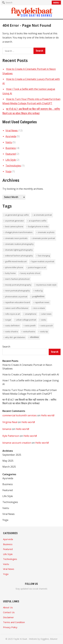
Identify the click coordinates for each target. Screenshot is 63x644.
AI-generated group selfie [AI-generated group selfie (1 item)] (17, 215)
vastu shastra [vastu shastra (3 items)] (12, 331)
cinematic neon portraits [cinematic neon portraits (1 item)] (16, 238)
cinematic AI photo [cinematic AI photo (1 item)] (46, 232)
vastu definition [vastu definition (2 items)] (12, 326)
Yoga (8, 171)
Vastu (9, 142)
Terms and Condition (14, 622)
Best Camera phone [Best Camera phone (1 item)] (14, 226)
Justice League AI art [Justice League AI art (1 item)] (37, 267)
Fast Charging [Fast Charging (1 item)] (44, 256)
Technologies (13, 166)
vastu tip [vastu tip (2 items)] (44, 331)
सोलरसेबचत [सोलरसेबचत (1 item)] (34, 337)
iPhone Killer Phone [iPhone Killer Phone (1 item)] (14, 267)
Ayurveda (11, 136)
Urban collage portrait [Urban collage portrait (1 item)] (26, 320)
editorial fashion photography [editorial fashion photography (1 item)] (19, 256)
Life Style (11, 160)
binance (7, 429)
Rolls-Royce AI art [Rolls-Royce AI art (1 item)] (13, 314)
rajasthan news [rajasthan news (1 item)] (42, 302)
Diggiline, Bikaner (49, 639)
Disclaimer (8, 617)
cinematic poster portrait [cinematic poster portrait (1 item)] (44, 238)
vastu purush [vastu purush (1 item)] (47, 326)
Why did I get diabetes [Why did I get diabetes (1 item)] (15, 337)
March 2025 (9, 467)
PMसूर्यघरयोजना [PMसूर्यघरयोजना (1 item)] (38, 297)
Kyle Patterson (11, 436)
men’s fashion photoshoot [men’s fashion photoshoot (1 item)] (17, 279)
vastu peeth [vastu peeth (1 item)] (30, 326)
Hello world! (48, 415)
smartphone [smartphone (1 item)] (31, 314)
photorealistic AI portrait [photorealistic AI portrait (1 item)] (16, 297)
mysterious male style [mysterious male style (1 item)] (46, 285)
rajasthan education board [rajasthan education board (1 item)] (18, 302)
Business (11, 148)
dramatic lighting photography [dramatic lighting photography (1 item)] (19, 250)
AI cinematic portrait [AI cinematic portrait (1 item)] (43, 215)
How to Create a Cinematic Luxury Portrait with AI (31, 374)
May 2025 (8, 461)
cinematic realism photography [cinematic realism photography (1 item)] (19, 244)
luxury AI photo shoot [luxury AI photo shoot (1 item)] (30, 273)
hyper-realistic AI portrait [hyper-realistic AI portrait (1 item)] (43, 261)
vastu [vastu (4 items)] (44, 320)
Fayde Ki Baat (20, 639)
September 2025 (12, 455)
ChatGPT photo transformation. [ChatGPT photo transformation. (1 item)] (19, 232)
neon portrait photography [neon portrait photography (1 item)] (17, 291)
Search (6, 347)
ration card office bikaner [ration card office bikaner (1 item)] (17, 308)
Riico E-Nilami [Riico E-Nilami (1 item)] (39, 308)
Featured (11, 154)
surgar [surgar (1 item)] (8, 320)
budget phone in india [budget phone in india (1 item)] (38, 226)
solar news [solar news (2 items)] (46, 314)
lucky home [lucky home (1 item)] (10, 273)
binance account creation (17, 443)
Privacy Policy (10, 627)
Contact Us (9, 612)
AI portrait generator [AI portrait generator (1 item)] (15, 221)
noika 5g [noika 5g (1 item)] (39, 291)
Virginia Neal (10, 422)
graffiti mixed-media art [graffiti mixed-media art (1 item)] (16, 261)
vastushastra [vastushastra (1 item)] (29, 331)
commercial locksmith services (20, 415)
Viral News (12, 130)
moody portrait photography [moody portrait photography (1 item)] (18, 285)
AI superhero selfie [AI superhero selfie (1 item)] (38, 221)
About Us (8, 607)
